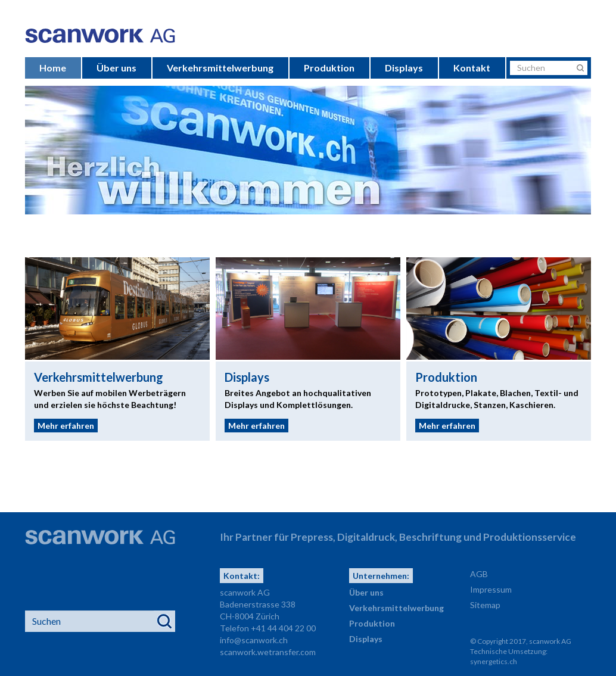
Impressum (491, 589)
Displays (404, 68)
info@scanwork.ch (254, 640)
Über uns (116, 68)
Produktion (329, 68)
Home (53, 68)
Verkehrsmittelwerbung (220, 68)
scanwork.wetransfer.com (268, 652)
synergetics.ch (494, 661)
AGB (479, 574)
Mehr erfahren (66, 426)
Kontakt (472, 68)
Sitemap (485, 605)
